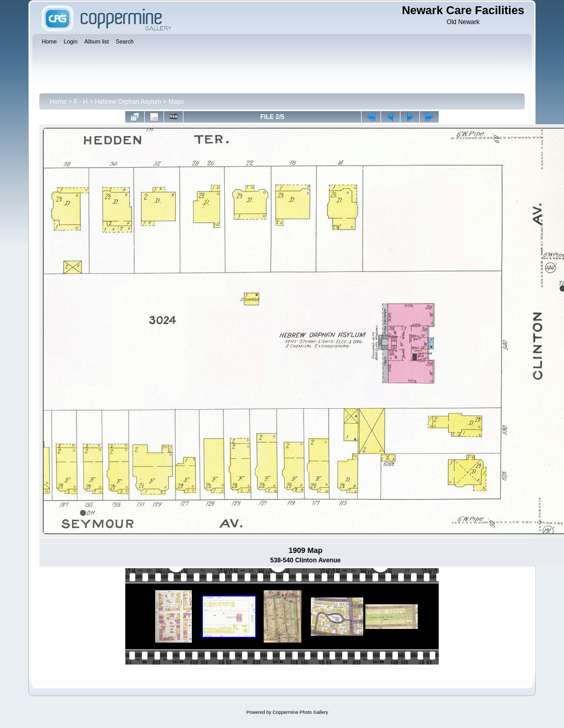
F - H (81, 102)
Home (58, 102)
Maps (176, 102)
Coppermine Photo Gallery (300, 712)
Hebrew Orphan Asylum (128, 102)
